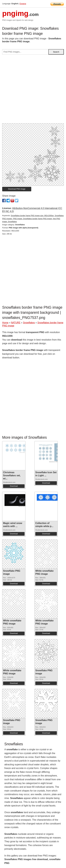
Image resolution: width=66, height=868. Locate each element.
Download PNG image (17, 189)
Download (14, 486)
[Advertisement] (33, 90)
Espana (23, 4)
